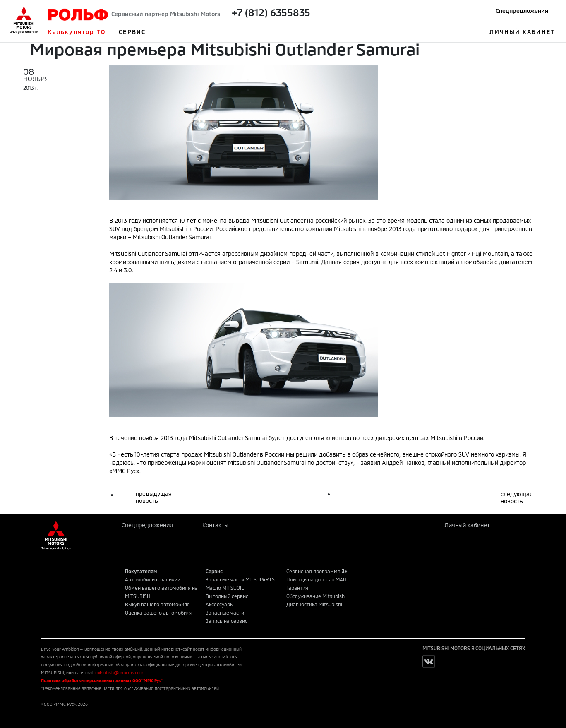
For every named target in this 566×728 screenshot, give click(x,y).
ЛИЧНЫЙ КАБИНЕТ (522, 32)
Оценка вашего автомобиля (159, 613)
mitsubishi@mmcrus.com (119, 673)
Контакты (215, 525)
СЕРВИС (132, 32)
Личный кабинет (467, 525)
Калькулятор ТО (77, 32)
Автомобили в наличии (153, 579)
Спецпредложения (522, 11)
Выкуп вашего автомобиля (157, 604)
